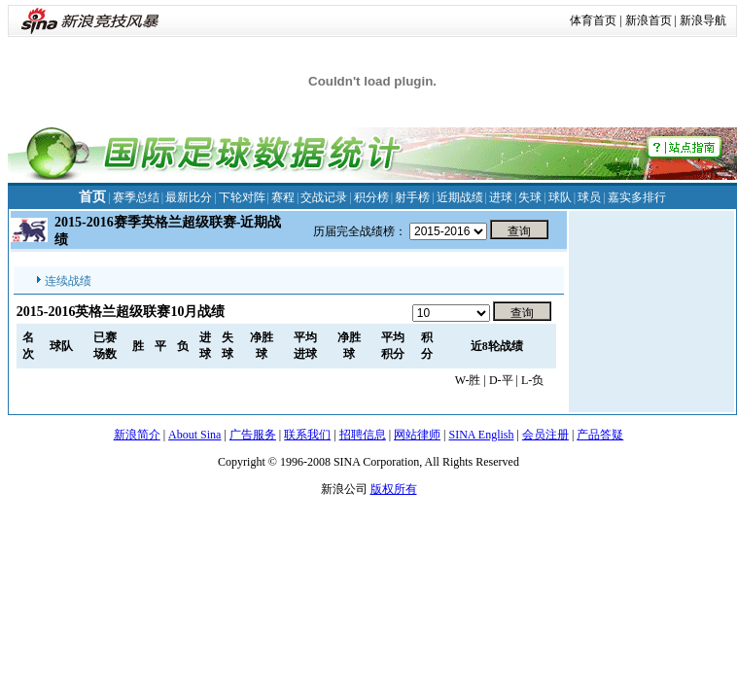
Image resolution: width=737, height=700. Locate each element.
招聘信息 (363, 435)
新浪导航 (703, 20)
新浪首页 (649, 20)
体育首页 (593, 20)
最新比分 (189, 197)
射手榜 (412, 197)
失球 (530, 197)
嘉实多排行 (637, 197)
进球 (501, 197)
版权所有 (394, 489)
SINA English (481, 435)
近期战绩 (460, 197)
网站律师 (417, 435)
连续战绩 (68, 281)
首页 (92, 197)
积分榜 (371, 197)
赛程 (283, 197)
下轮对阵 (242, 197)
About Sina (194, 435)
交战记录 (324, 197)
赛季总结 (136, 197)
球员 (589, 197)
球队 (560, 197)
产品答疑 (600, 435)
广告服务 (253, 435)
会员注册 (545, 435)
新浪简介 (137, 435)
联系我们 (307, 435)
